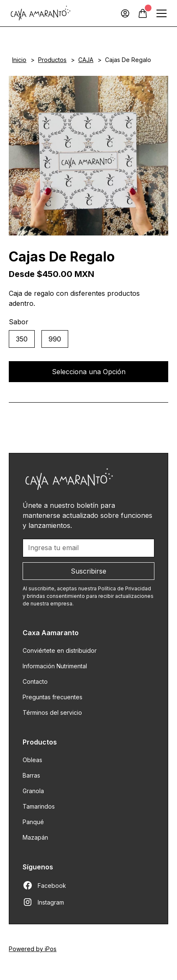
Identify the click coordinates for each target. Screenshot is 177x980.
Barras (31, 775)
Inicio (19, 60)
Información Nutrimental (55, 666)
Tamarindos (39, 806)
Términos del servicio (52, 712)
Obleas (32, 760)
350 (22, 339)
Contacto (35, 681)
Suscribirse (88, 571)
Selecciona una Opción (89, 372)
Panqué (33, 822)
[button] (160, 13)
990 (55, 339)
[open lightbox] (88, 156)
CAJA (86, 60)
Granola (33, 791)
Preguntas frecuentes (53, 697)
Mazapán (35, 837)
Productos (52, 60)
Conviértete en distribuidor (60, 650)
